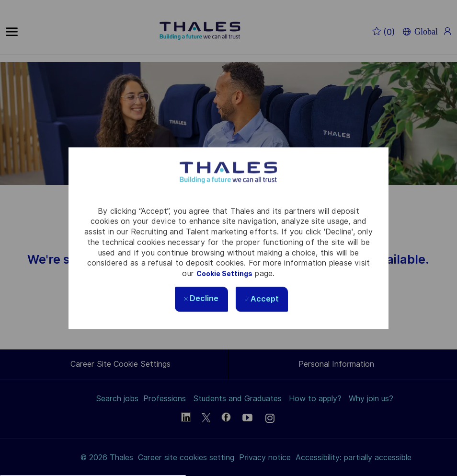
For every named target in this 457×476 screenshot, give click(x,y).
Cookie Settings (224, 274)
